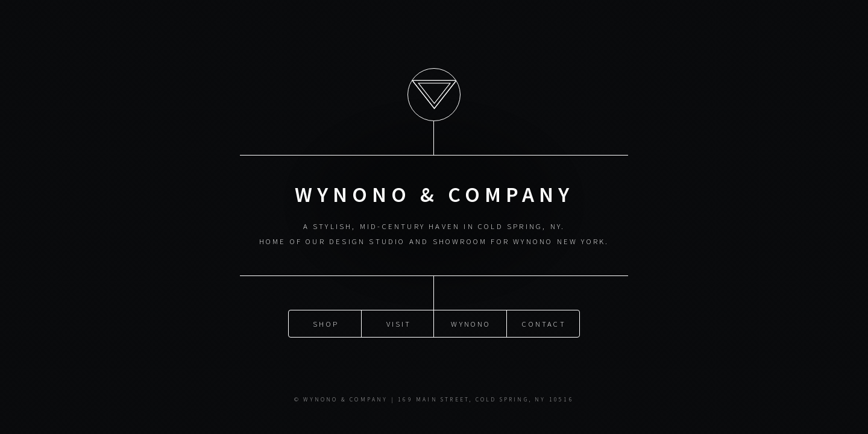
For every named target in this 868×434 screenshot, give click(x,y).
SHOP (326, 323)
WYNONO (471, 323)
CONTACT (544, 323)
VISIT (399, 323)
